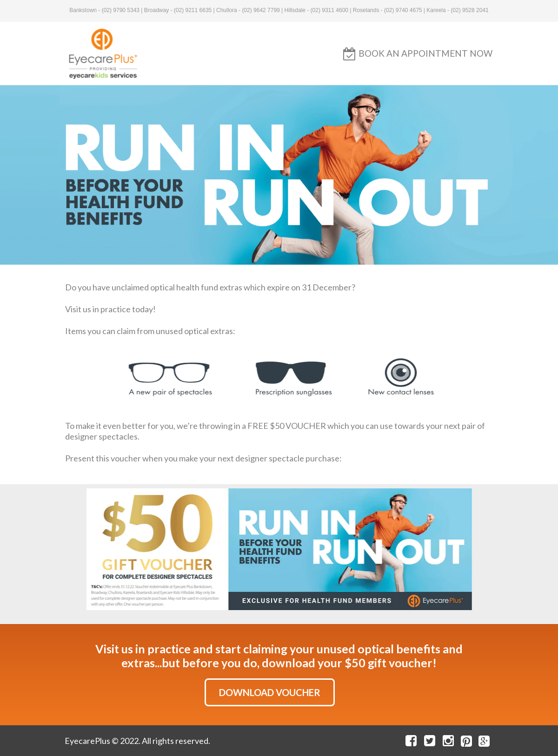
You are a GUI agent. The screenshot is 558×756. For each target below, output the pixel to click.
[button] (425, 53)
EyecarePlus (87, 741)
